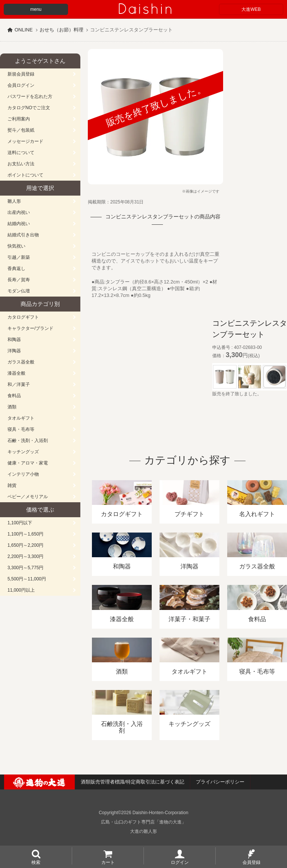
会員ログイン (21, 85)
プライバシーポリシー (220, 782)
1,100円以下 (20, 523)
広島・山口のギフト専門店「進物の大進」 (143, 822)
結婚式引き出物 (23, 235)
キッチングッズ (23, 452)
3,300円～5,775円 (25, 568)
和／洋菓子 (19, 384)
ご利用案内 (19, 119)
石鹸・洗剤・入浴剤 (28, 441)
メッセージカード (25, 141)
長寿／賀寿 (19, 280)
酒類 (12, 407)
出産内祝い (19, 212)
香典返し (16, 269)
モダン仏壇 (19, 291)
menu (36, 9)
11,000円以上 (21, 590)
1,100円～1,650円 (25, 534)
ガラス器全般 (21, 362)
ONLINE (24, 30)
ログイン (180, 862)
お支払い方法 (21, 164)
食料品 (14, 396)
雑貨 (12, 485)
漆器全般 (16, 373)
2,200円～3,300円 (25, 556)
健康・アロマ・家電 (28, 463)
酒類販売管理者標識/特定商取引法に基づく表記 (132, 782)
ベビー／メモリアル (28, 497)
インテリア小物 (23, 474)
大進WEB (251, 9)
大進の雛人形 (143, 831)
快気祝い (16, 246)
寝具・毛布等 (21, 429)
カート (108, 862)
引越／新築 (19, 257)
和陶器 (14, 340)
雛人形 (14, 201)
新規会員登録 (21, 74)
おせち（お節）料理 (61, 30)
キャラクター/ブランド (30, 328)
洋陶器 (14, 351)
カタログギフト (23, 317)
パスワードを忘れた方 (30, 96)
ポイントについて (25, 175)
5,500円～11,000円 (27, 579)
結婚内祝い (19, 224)
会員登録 (251, 862)
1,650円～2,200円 (25, 545)
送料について (21, 153)
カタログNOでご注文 (29, 108)
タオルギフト (21, 418)
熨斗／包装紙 (21, 130)
